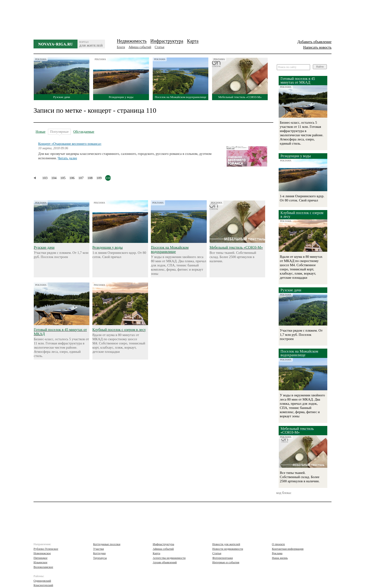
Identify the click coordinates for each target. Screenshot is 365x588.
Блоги (121, 47)
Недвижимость (132, 41)
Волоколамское (43, 567)
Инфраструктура (167, 41)
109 (99, 178)
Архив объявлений (165, 562)
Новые (41, 132)
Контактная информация (288, 549)
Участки (98, 549)
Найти (320, 67)
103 (45, 178)
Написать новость (317, 47)
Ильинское (41, 562)
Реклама (277, 553)
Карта (193, 41)
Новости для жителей (226, 544)
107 (81, 178)
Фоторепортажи (223, 558)
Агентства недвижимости (169, 558)
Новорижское (42, 553)
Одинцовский (42, 581)
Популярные (59, 132)
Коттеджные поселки (107, 544)
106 (72, 178)
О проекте (278, 544)
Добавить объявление (314, 42)
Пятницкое (41, 558)
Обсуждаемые (84, 132)
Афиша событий (140, 47)
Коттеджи (99, 553)
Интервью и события (226, 562)
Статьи (160, 47)
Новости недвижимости (228, 549)
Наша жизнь (280, 558)
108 (90, 178)
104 (54, 178)
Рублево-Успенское (46, 549)
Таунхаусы (100, 558)
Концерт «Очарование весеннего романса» (70, 144)
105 (63, 178)
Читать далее (67, 158)
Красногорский (43, 585)
